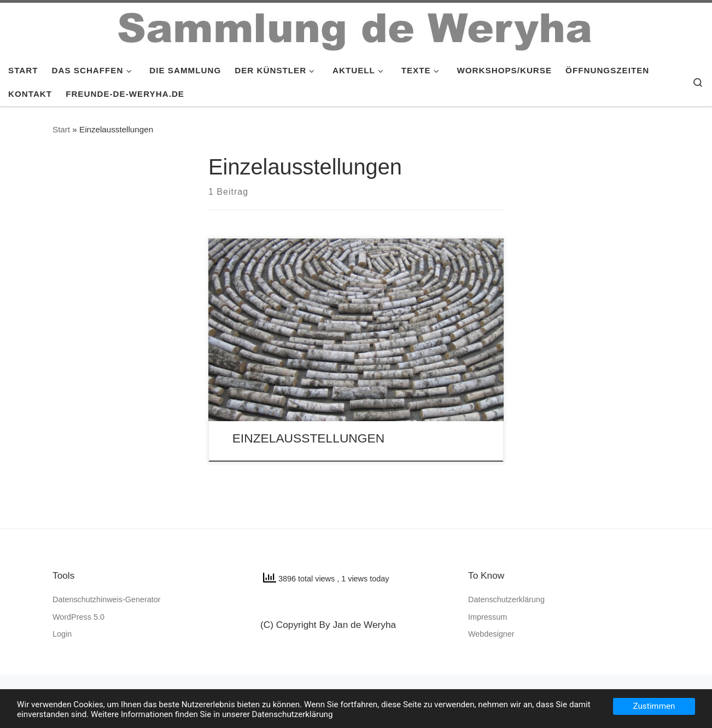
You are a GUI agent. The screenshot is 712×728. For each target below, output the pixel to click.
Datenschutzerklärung (506, 599)
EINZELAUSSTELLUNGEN (309, 438)
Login (62, 634)
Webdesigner (491, 634)
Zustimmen (654, 706)
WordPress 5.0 (78, 617)
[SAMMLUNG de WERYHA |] (356, 29)
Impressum (488, 617)
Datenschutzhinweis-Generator (107, 599)
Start (61, 129)
